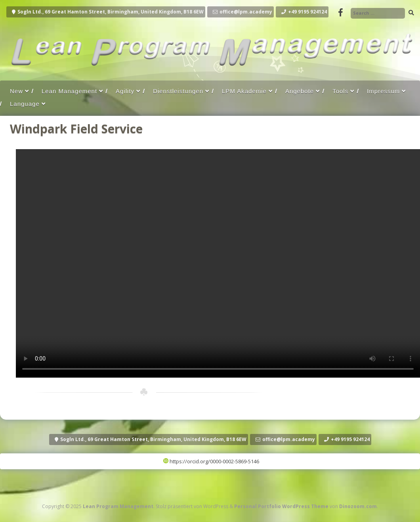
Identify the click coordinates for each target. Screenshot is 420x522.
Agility (125, 91)
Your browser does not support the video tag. (218, 263)
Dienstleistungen (178, 91)
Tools (340, 91)
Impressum (383, 91)
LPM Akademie (244, 91)
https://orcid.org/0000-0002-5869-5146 (211, 461)
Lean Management (69, 91)
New (16, 91)
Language (25, 104)
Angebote (300, 91)
